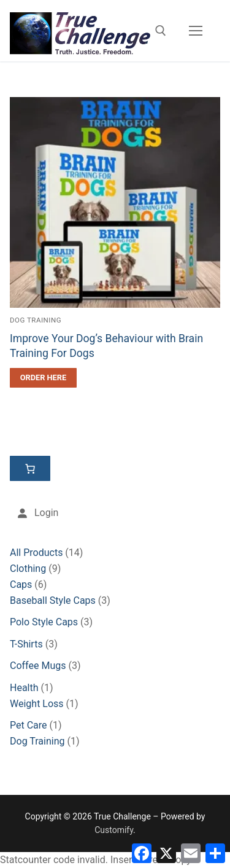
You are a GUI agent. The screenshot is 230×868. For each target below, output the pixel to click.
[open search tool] (161, 31)
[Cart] (30, 469)
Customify (114, 830)
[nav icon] (196, 31)
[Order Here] (43, 378)
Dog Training (36, 320)
